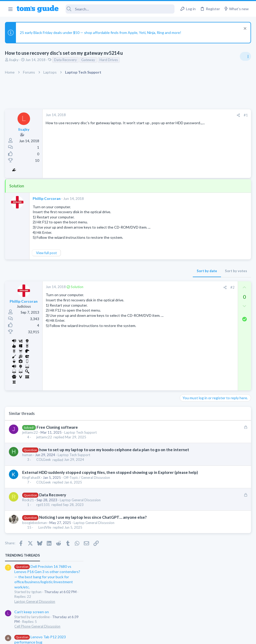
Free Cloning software (57, 427)
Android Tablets (194, 208)
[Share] (155, 115)
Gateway (88, 60)
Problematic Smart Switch (211, 249)
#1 (162, 115)
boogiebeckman (35, 534)
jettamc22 (30, 432)
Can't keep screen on (199, 168)
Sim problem (200, 274)
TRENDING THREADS (190, 112)
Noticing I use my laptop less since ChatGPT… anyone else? (93, 528)
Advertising (72, 637)
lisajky (14, 60)
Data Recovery (66, 60)
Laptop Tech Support (81, 432)
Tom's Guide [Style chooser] (214, 615)
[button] (10, 9)
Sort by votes (152, 271)
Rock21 (28, 511)
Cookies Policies (108, 637)
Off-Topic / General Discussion (87, 488)
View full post (47, 253)
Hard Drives (109, 60)
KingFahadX (31, 488)
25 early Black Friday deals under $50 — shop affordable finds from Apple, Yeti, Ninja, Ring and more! (101, 32)
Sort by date (123, 271)
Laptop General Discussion (80, 511)
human (28, 460)
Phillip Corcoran (47, 198)
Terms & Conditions (178, 637)
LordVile (45, 538)
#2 (149, 287)
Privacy (141, 637)
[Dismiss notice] (244, 29)
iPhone (187, 289)
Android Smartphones (199, 319)
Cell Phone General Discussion (205, 183)
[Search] (120, 9)
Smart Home (191, 264)
